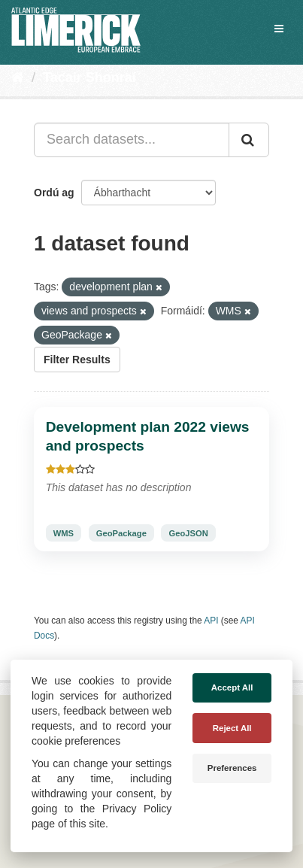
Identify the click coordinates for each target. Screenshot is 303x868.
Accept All (232, 687)
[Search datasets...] (132, 140)
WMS (64, 533)
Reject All (232, 728)
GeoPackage (121, 533)
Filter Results (77, 360)
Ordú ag (54, 193)
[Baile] (18, 77)
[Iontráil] (249, 140)
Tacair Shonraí (89, 77)
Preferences (232, 768)
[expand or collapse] (279, 29)
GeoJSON (189, 533)
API (211, 621)
